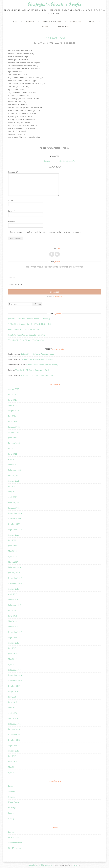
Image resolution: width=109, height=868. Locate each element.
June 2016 (12, 702)
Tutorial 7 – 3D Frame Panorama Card (37, 354)
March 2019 (13, 600)
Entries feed (13, 837)
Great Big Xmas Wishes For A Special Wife (27, 335)
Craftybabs (41, 43)
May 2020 (12, 551)
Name (11, 200)
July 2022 (12, 448)
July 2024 (12, 416)
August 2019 (14, 589)
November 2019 (15, 583)
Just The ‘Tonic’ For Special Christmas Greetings (29, 319)
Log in (11, 832)
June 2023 (12, 438)
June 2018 (12, 616)
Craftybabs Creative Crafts (55, 4)
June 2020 (12, 546)
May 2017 (12, 659)
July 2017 (12, 648)
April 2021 (13, 497)
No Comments (68, 43)
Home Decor (14, 802)
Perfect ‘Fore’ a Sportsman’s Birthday (37, 359)
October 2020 (14, 524)
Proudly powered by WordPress (41, 865)
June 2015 (12, 762)
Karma (46, 161)
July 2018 (12, 610)
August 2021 (14, 481)
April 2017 (13, 664)
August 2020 (14, 535)
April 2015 (13, 772)
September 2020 (15, 529)
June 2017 (12, 654)
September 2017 (15, 637)
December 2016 (15, 675)
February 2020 (14, 567)
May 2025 (12, 405)
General (12, 797)
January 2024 (14, 427)
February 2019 (14, 605)
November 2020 (15, 519)
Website (12, 222)
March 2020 (13, 562)
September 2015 (15, 745)
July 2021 (12, 486)
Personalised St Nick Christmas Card (24, 329)
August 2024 (14, 411)
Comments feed (15, 843)
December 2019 (15, 578)
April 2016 (13, 713)
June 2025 (12, 400)
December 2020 (15, 513)
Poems (92, 22)
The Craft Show (55, 38)
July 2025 (12, 394)
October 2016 (14, 686)
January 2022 (14, 475)
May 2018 (12, 621)
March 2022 (13, 465)
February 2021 (14, 502)
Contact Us (63, 26)
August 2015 (14, 751)
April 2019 (13, 594)
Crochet (12, 791)
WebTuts (76, 865)
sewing (11, 818)
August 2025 (14, 389)
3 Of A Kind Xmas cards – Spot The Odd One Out (29, 324)
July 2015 (12, 756)
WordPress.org (14, 848)
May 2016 (12, 708)
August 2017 (14, 643)
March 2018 (13, 627)
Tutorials (45, 26)
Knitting (12, 808)
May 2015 (12, 767)
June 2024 (12, 421)
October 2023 (14, 432)
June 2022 (12, 454)
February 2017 (14, 670)
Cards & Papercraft (52, 22)
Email (11, 211)
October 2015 (14, 740)
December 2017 (15, 632)
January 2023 (14, 443)
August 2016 (14, 691)
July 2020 (12, 540)
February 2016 (14, 724)
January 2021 (14, 508)
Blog (15, 22)
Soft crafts (75, 22)
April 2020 (13, 556)
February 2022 (14, 470)
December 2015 (15, 735)
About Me (30, 22)
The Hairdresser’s (68, 161)
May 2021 (12, 492)
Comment (13, 172)
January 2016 (14, 729)
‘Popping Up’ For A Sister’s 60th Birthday (26, 340)
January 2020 (14, 573)
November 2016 (15, 681)
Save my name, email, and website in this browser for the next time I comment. (46, 232)
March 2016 (13, 718)
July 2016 (12, 697)
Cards (11, 786)
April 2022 (13, 459)
